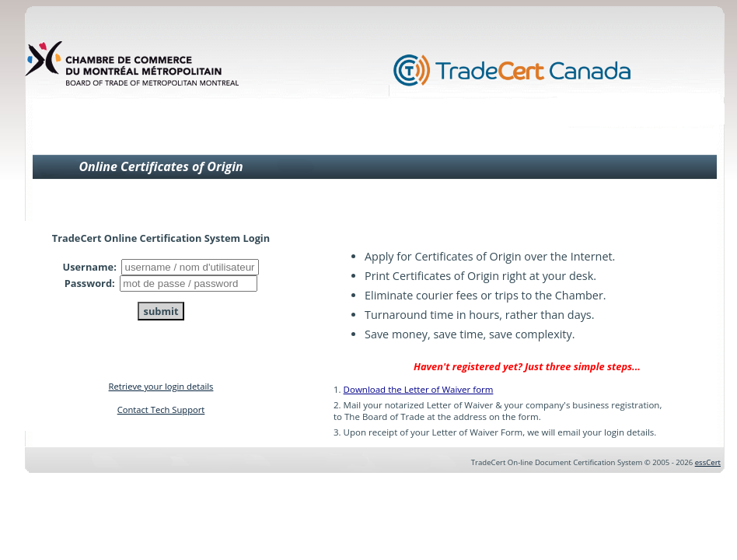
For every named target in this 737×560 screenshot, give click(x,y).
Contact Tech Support (161, 409)
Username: (91, 267)
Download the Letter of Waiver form (419, 389)
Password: (91, 283)
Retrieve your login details (161, 386)
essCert (708, 462)
